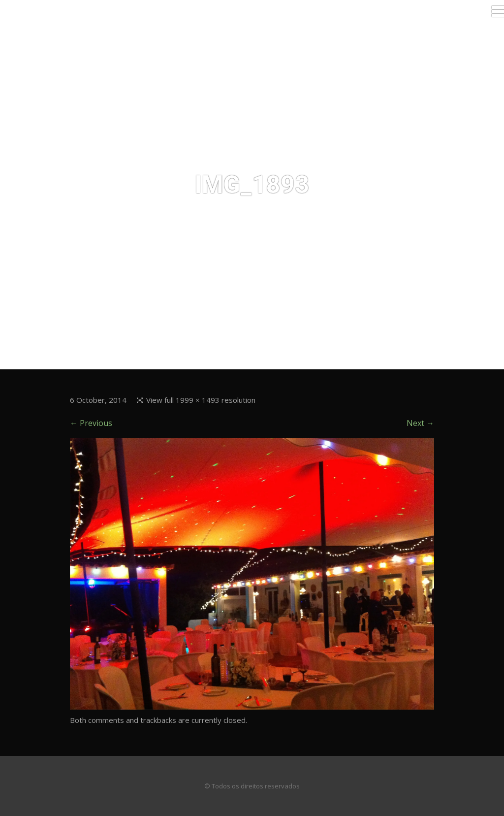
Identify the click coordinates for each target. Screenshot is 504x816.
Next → (420, 423)
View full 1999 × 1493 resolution (201, 400)
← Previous (91, 423)
